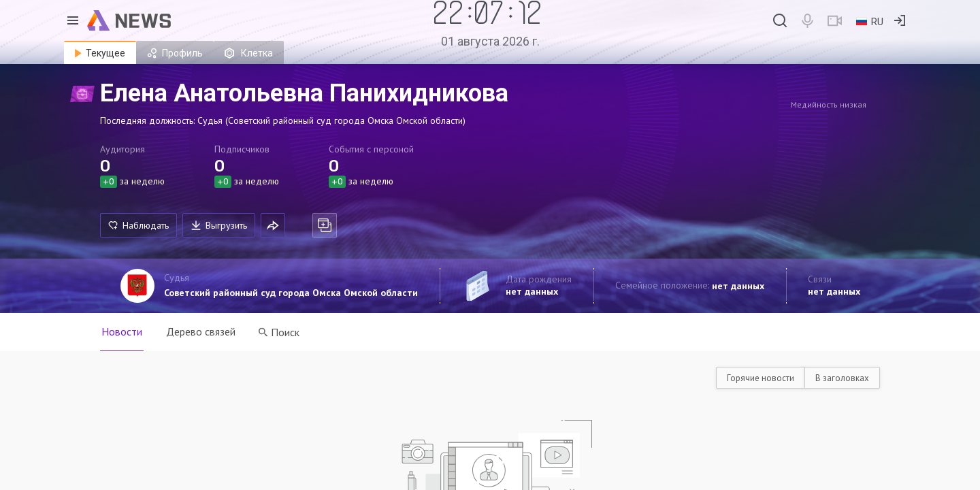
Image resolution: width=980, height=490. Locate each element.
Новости (122, 331)
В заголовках (842, 378)
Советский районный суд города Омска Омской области (291, 293)
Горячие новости (761, 378)
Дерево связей (201, 331)
